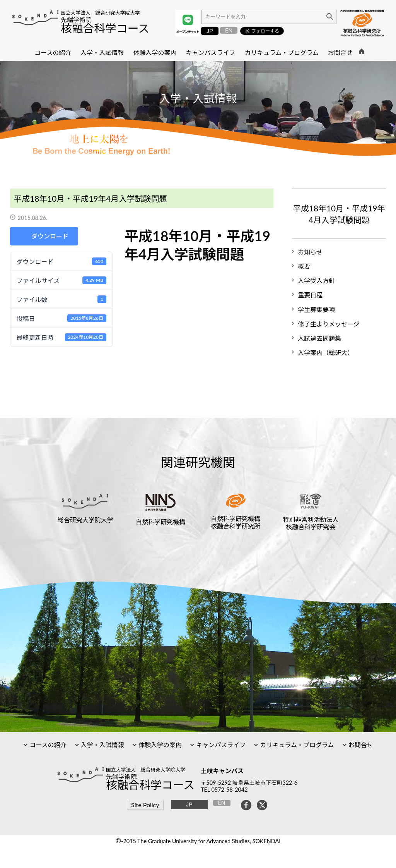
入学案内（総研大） (326, 353)
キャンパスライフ (220, 745)
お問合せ (360, 745)
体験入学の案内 (159, 745)
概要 (304, 266)
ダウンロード (50, 236)
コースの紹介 (47, 745)
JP (210, 31)
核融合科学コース (105, 28)
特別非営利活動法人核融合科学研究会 (311, 523)
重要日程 (310, 295)
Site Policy (145, 805)
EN (229, 30)
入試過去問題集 (319, 338)
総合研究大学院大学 (85, 520)
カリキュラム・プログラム (296, 745)
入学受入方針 (316, 280)
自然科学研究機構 (160, 522)
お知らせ (310, 252)
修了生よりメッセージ (329, 324)
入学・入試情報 (102, 745)
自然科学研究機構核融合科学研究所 (236, 522)
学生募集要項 (316, 310)
